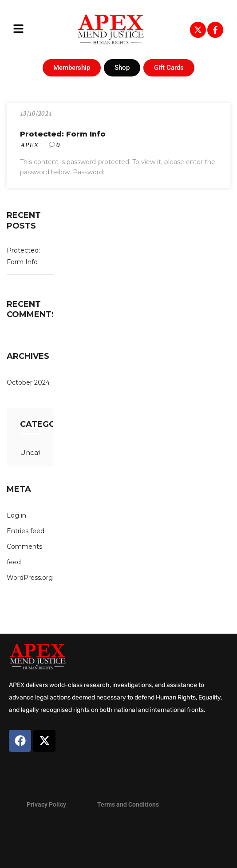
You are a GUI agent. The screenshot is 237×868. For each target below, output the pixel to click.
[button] (18, 30)
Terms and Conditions (128, 804)
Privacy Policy (46, 804)
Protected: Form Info (63, 134)
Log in (16, 515)
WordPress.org (30, 578)
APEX (29, 145)
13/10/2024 (36, 113)
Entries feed (26, 531)
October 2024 (28, 382)
